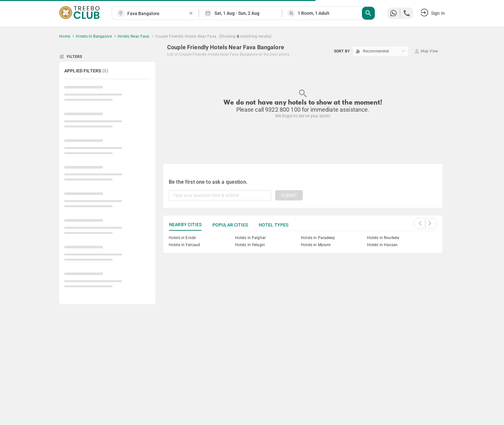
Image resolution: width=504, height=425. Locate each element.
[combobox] (158, 14)
